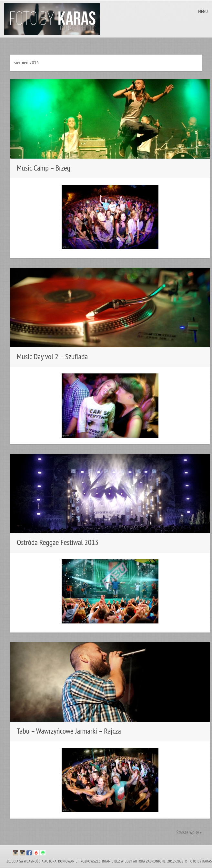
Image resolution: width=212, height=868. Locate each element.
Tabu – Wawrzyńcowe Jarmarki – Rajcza (69, 731)
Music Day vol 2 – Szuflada (52, 356)
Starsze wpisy (189, 832)
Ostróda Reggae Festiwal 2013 (58, 542)
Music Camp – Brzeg (44, 168)
